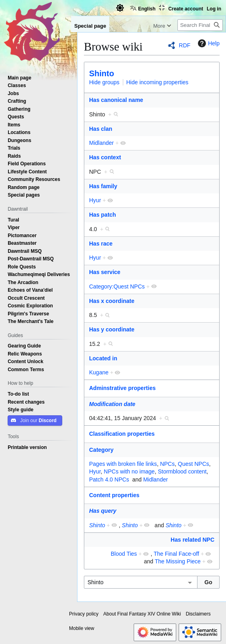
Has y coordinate (112, 329)
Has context (105, 157)
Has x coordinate (112, 301)
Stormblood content (182, 471)
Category (101, 450)
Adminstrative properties (122, 388)
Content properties (114, 495)
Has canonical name (116, 100)
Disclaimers (198, 614)
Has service (105, 272)
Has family (103, 186)
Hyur (95, 200)
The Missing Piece (178, 561)
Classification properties (122, 434)
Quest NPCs (193, 464)
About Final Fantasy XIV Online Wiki (142, 614)
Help (208, 43)
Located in (103, 358)
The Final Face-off (176, 554)
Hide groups (104, 82)
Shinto (102, 73)
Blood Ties (124, 554)
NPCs (168, 464)
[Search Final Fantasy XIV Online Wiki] (200, 25)
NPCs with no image (129, 471)
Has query (103, 511)
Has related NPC (192, 540)
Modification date (112, 404)
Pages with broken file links (123, 464)
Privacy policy (84, 614)
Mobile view (82, 628)
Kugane (99, 372)
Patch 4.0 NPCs (109, 479)
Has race (101, 244)
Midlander (101, 143)
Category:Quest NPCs (117, 286)
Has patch (103, 215)
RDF (185, 45)
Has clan (101, 129)
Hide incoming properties (158, 82)
